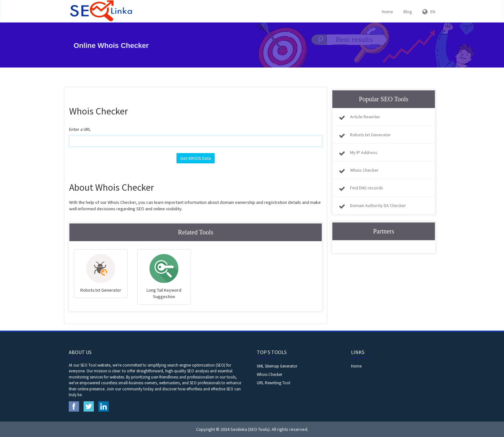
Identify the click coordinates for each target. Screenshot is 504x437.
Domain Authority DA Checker (378, 205)
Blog (408, 12)
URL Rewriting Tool (274, 383)
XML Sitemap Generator (277, 366)
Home (387, 12)
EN (429, 12)
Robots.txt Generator (370, 135)
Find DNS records (367, 188)
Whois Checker (364, 170)
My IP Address (364, 152)
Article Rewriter (365, 117)
